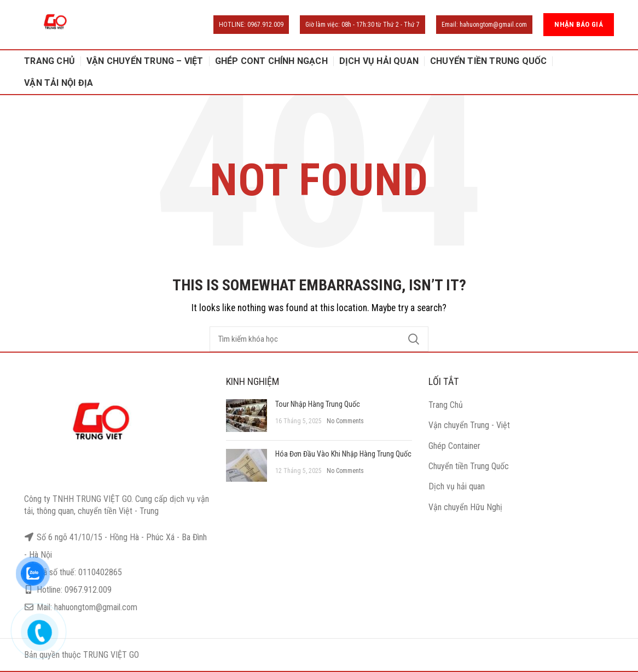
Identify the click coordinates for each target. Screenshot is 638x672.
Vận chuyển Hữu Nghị (465, 507)
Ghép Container (454, 446)
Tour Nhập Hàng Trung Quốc (318, 404)
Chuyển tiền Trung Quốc (469, 466)
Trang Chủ (446, 405)
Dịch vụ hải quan (457, 486)
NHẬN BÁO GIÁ (579, 24)
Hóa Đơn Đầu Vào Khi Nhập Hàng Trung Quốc (343, 454)
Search (414, 339)
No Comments (345, 421)
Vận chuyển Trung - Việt (469, 425)
